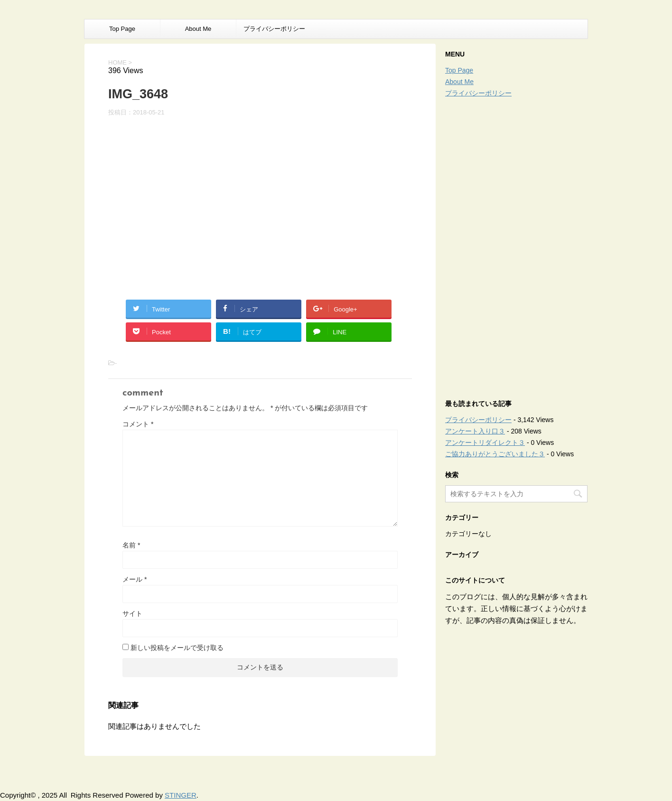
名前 (131, 545)
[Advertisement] (516, 246)
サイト (132, 613)
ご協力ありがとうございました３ (495, 454)
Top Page (122, 29)
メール (135, 579)
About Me (198, 29)
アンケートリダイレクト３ (485, 443)
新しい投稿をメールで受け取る (177, 648)
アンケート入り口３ (475, 431)
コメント (138, 424)
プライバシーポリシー (274, 29)
